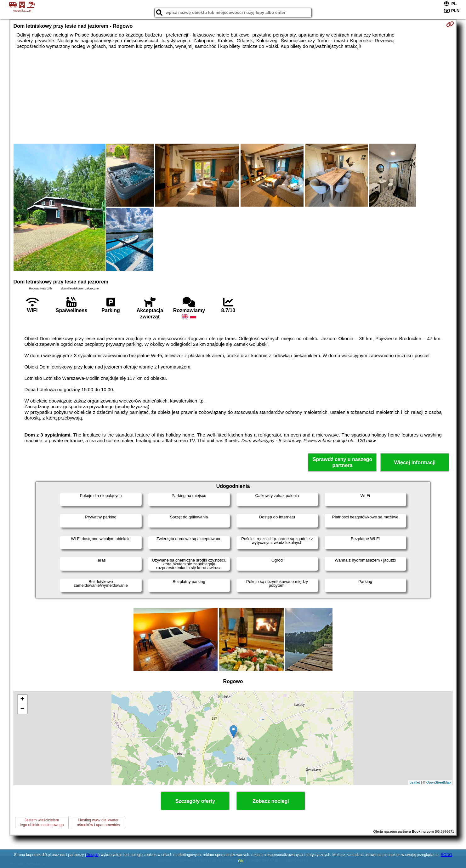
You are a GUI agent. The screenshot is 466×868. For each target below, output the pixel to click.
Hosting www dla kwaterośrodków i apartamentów (98, 822)
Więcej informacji (415, 463)
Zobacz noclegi (271, 801)
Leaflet (415, 782)
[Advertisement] (233, 96)
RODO (446, 855)
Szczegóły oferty (195, 801)
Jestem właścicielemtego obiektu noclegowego (42, 822)
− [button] (22, 709)
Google (92, 855)
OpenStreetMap (439, 782)
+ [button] (22, 700)
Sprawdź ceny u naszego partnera (342, 462)
